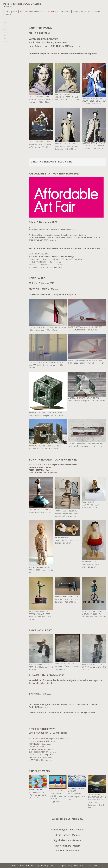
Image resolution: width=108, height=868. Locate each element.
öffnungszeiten (79, 12)
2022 (5, 35)
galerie (14, 12)
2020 (5, 42)
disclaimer (92, 865)
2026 (5, 23)
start (7, 12)
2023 (5, 32)
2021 (5, 39)
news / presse (94, 12)
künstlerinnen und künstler (32, 12)
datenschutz (78, 865)
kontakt (8, 14)
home (44, 865)
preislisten (66, 12)
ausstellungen (52, 12)
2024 (5, 29)
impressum (65, 865)
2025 (5, 26)
